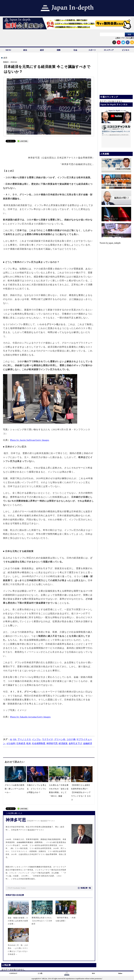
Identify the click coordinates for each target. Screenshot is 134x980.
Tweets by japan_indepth (110, 243)
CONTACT (13, 973)
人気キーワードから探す (125, 38)
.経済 (5, 58)
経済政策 (63, 743)
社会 (75, 50)
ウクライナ (48, 739)
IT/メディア (109, 50)
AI (11, 739)
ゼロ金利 (11, 743)
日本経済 (21, 743)
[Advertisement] (48, 148)
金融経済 (88, 743)
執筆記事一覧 (85, 888)
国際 (59, 50)
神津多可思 (52, 743)
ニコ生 (40, 973)
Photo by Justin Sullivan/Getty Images (30, 440)
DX (15, 739)
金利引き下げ (75, 743)
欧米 (29, 743)
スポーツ (92, 50)
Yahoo (120, 973)
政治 (25, 50)
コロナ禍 (71, 739)
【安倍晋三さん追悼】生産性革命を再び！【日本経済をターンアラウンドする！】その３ (81, 792)
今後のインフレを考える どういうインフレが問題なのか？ (37, 789)
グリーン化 (60, 739)
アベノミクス (24, 739)
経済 (42, 50)
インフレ (36, 739)
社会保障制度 (39, 743)
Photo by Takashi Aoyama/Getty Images (30, 717)
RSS (93, 973)
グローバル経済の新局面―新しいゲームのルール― (15, 789)
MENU (8, 50)
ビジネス (126, 50)
